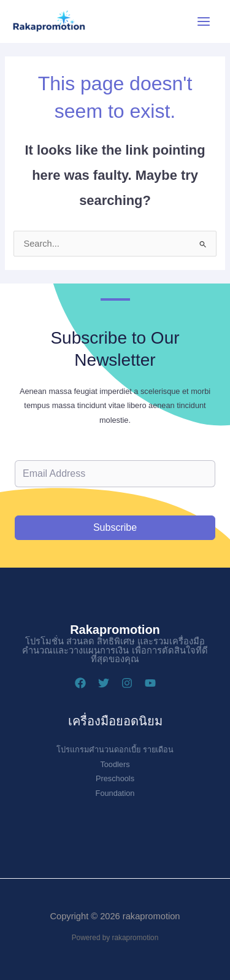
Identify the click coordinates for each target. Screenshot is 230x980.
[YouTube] (150, 683)
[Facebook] (80, 683)
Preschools (115, 778)
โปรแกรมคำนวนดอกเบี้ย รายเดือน (115, 750)
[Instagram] (127, 683)
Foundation (115, 793)
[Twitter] (104, 683)
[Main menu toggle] (204, 21)
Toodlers (115, 764)
